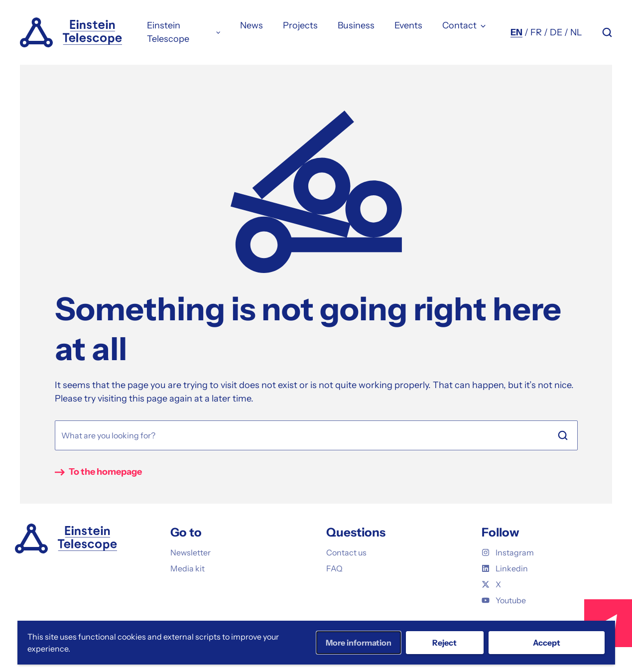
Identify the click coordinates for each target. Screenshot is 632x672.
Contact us (346, 552)
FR (536, 32)
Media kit (188, 568)
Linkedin (505, 568)
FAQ (334, 568)
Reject (444, 643)
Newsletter (190, 552)
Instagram (508, 552)
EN (516, 32)
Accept (547, 643)
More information (359, 643)
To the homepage (105, 472)
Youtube (504, 600)
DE (556, 32)
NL (576, 32)
